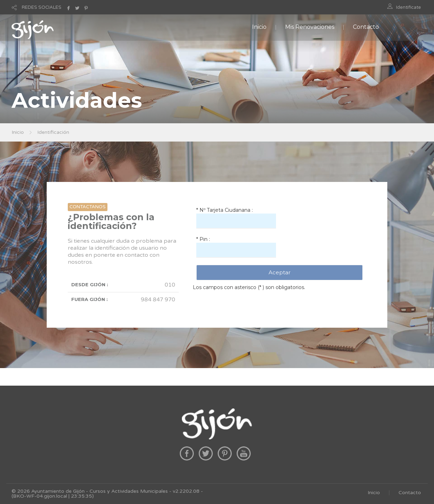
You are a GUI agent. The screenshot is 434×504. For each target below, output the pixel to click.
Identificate (409, 7)
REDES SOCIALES (42, 7)
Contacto (366, 27)
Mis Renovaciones (310, 27)
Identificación (53, 132)
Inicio (259, 27)
